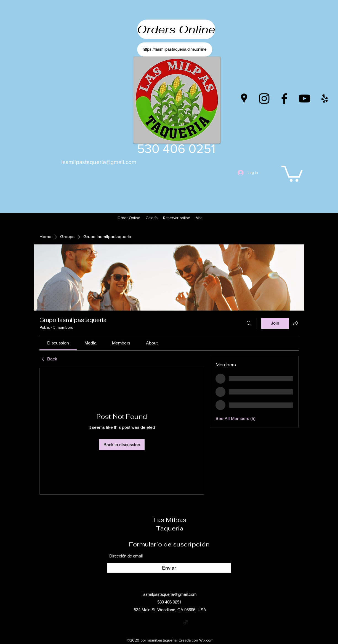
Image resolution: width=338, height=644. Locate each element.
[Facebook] (284, 99)
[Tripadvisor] (194, 622)
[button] (292, 173)
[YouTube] (304, 99)
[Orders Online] (176, 29)
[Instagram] (264, 99)
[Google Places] (244, 99)
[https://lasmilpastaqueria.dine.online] (175, 49)
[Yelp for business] (325, 99)
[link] (58, 343)
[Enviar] (169, 568)
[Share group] (296, 323)
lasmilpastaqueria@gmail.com (99, 162)
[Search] (249, 323)
